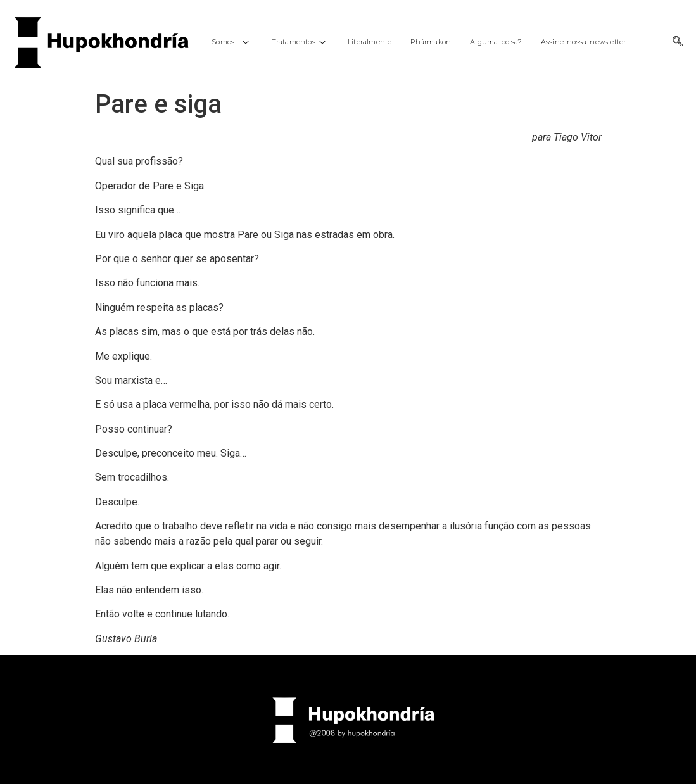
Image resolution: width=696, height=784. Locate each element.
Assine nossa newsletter (584, 42)
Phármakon (431, 42)
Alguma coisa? (496, 42)
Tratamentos (300, 42)
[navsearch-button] (678, 42)
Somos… (232, 42)
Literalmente (370, 42)
